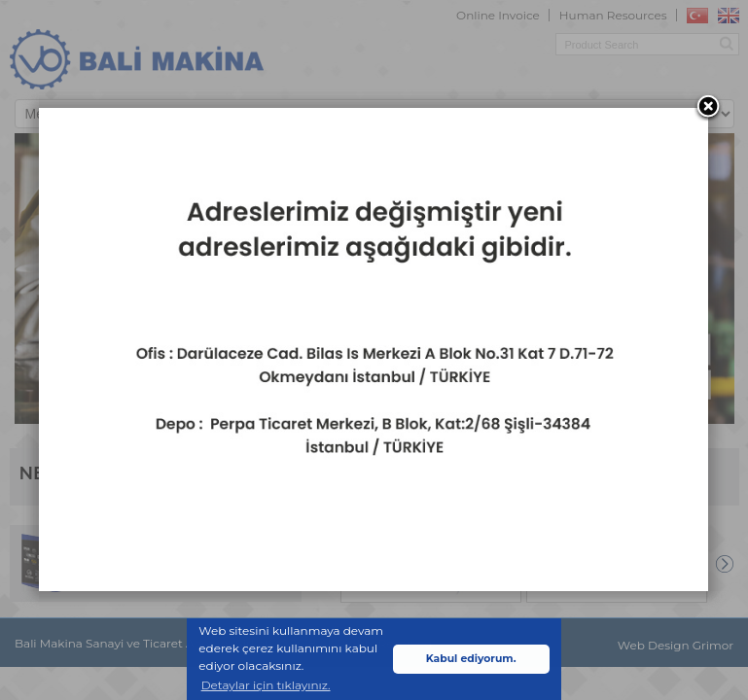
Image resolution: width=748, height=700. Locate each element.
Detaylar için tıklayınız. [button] (266, 685)
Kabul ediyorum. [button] (471, 659)
